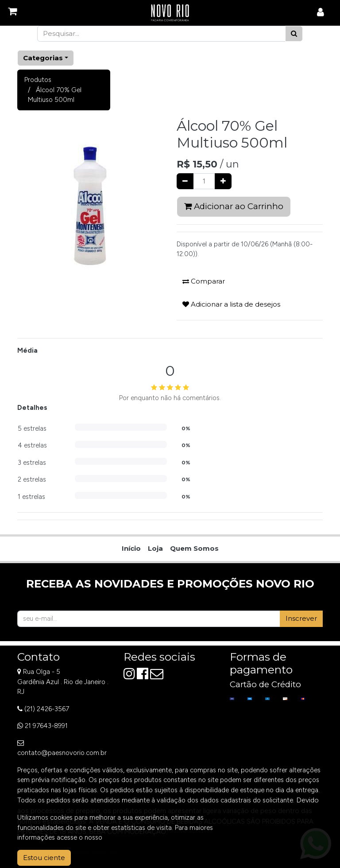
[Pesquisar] (294, 34)
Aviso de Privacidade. (135, 837)
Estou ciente (44, 858)
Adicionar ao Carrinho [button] (234, 206)
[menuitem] (131, 549)
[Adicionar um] (223, 181)
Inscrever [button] (301, 618)
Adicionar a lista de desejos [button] (231, 304)
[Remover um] (185, 181)
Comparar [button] (204, 281)
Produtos (38, 80)
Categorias (43, 58)
